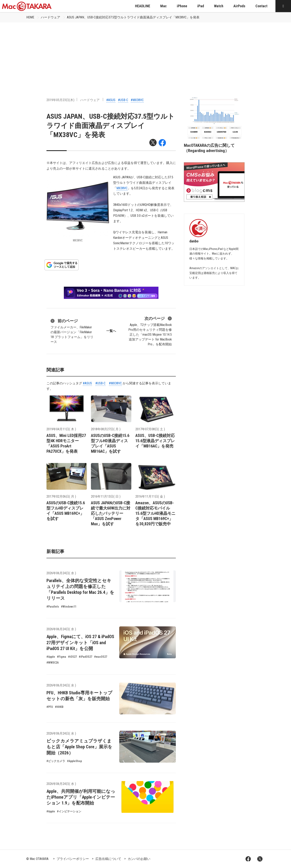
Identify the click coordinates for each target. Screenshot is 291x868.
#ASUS (111, 100)
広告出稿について (108, 859)
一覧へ (111, 331)
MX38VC (122, 188)
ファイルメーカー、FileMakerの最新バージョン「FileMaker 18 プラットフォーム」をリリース (72, 331)
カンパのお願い (139, 859)
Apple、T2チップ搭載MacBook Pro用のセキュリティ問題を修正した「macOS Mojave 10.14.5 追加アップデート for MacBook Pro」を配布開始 (150, 331)
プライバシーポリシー (73, 859)
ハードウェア (51, 17)
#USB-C (123, 100)
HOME (30, 17)
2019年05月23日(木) (60, 100)
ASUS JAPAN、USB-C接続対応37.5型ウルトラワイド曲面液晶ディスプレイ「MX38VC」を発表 (133, 17)
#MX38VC (137, 100)
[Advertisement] (145, 53)
